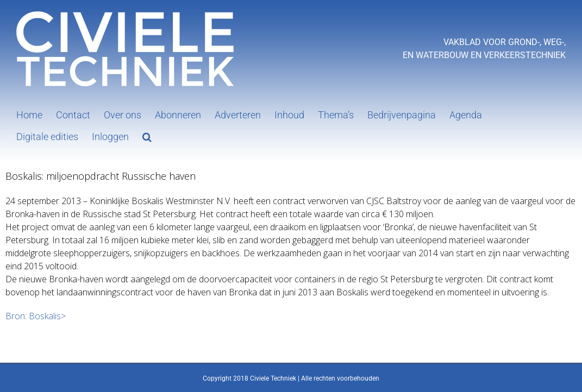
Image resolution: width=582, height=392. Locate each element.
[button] (147, 136)
